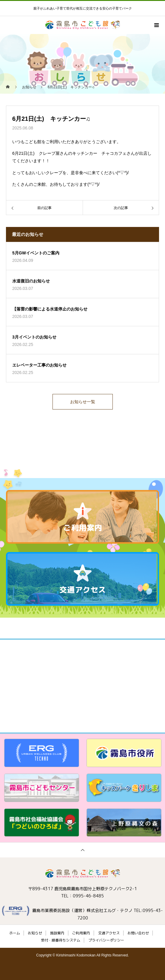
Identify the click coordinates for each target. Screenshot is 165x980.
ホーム (15, 933)
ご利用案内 (81, 933)
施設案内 (57, 933)
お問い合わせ (138, 933)
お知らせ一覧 (83, 402)
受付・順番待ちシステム (61, 940)
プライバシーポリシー (106, 940)
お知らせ (35, 933)
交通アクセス (109, 933)
